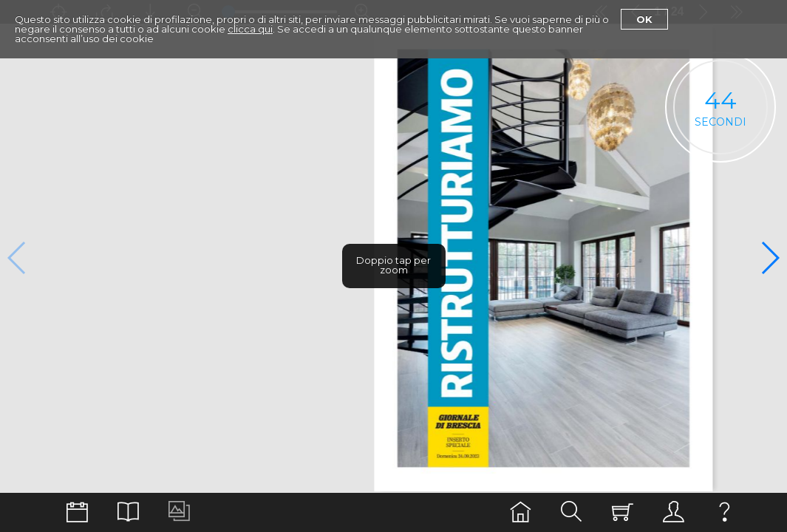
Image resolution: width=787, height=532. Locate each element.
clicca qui (250, 29)
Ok (644, 19)
